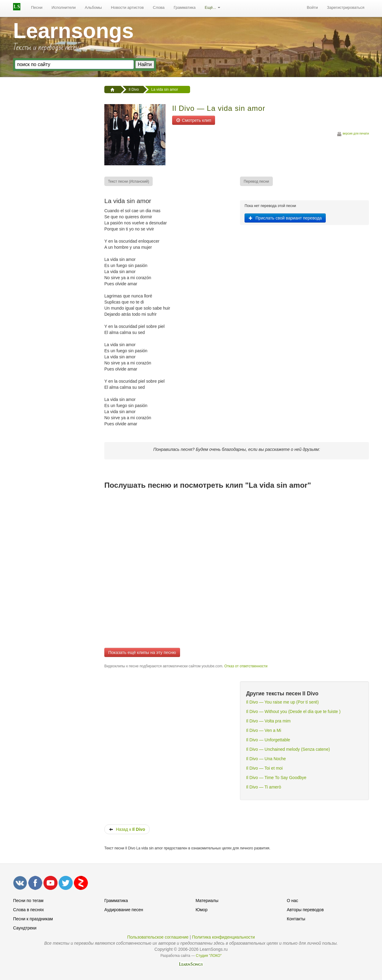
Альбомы (93, 7)
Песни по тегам (28, 901)
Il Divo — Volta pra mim (268, 721)
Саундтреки (25, 928)
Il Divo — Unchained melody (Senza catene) (288, 749)
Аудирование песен (124, 910)
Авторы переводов (305, 910)
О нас (292, 901)
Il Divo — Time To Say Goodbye (276, 778)
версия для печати (353, 134)
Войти (312, 7)
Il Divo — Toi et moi (264, 768)
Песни (37, 7)
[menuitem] (37, 8)
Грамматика (185, 7)
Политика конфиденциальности (223, 937)
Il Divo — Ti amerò (264, 787)
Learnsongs (73, 31)
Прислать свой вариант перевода (285, 218)
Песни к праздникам (33, 919)
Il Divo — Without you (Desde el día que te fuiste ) (293, 711)
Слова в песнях (28, 910)
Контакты (296, 919)
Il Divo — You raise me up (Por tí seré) (282, 702)
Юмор (201, 910)
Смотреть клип (194, 120)
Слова (159, 7)
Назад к (127, 829)
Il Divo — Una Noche (266, 759)
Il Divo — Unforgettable (268, 740)
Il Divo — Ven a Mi (264, 730)
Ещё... (212, 7)
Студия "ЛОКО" (209, 956)
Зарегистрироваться (346, 7)
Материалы (207, 901)
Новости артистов (127, 7)
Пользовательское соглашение (158, 937)
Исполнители (64, 7)
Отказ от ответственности (246, 666)
